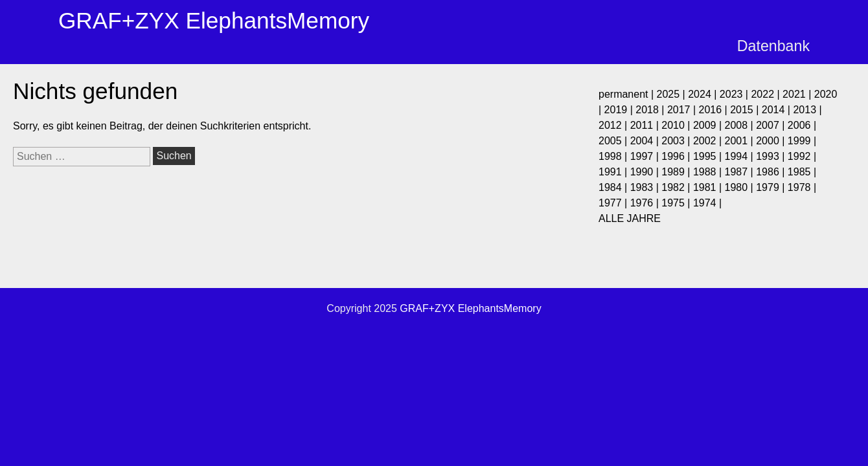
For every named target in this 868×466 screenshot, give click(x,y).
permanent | (628, 94)
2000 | (772, 141)
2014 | (778, 110)
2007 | (772, 125)
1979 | (772, 187)
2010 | (677, 125)
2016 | (715, 110)
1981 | (709, 187)
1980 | (741, 187)
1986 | (772, 172)
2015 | (746, 110)
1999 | (802, 141)
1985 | (802, 172)
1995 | (709, 156)
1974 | (707, 203)
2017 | (683, 110)
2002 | (709, 141)
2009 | (709, 125)
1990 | (646, 172)
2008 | (741, 125)
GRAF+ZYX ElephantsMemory (214, 20)
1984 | (614, 187)
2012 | (614, 125)
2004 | (646, 141)
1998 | (614, 156)
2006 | (802, 125)
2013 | (807, 110)
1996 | (677, 156)
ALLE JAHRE (630, 218)
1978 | (802, 187)
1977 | (614, 203)
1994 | (741, 156)
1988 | (709, 172)
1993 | (772, 156)
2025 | (673, 94)
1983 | (646, 187)
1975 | (677, 203)
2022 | (767, 94)
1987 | (741, 172)
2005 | (614, 141)
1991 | (614, 172)
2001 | (741, 141)
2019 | (620, 110)
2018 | (651, 110)
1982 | (677, 187)
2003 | (677, 141)
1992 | (802, 156)
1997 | (646, 156)
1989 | (677, 172)
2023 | (736, 94)
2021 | (798, 94)
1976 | (646, 203)
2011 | (646, 125)
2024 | (704, 94)
